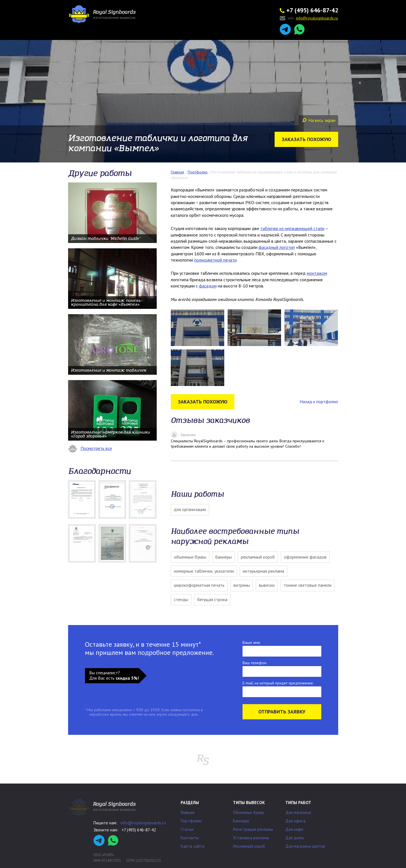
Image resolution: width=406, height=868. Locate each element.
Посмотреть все (90, 448)
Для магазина (298, 812)
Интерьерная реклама (263, 571)
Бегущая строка (212, 599)
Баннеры (224, 557)
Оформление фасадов (305, 557)
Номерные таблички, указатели (204, 571)
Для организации (190, 509)
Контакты (190, 838)
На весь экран (319, 120)
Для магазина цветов (305, 846)
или (309, 18)
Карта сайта (192, 846)
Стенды (181, 599)
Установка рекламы (251, 838)
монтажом (317, 273)
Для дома (294, 838)
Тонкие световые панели (308, 585)
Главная (188, 812)
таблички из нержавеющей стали (292, 228)
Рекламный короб (258, 557)
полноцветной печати (215, 260)
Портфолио (191, 821)
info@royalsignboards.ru (143, 823)
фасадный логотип (277, 247)
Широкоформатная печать (199, 585)
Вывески (267, 585)
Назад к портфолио (319, 401)
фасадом (208, 286)
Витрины (242, 585)
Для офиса (295, 821)
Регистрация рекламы (253, 829)
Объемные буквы (190, 557)
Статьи (187, 829)
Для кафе (294, 829)
